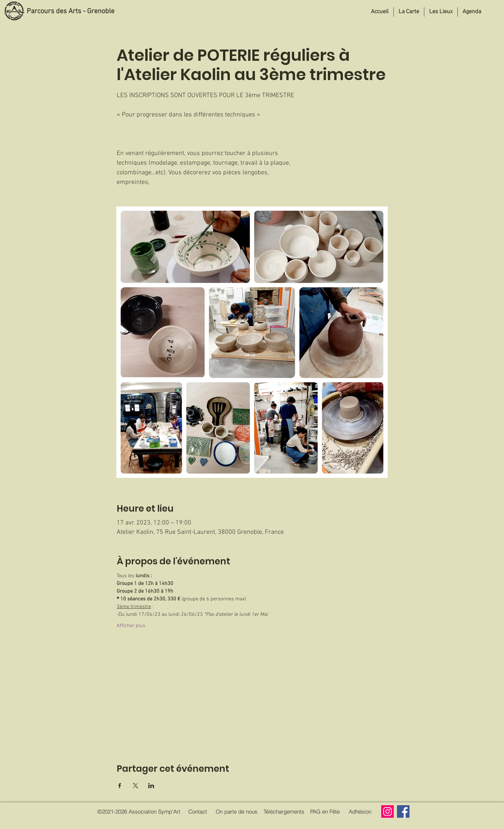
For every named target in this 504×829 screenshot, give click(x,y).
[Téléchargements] (284, 812)
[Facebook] (403, 811)
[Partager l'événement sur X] (135, 786)
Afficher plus (131, 626)
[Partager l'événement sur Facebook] (120, 786)
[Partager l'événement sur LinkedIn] (151, 786)
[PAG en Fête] (325, 812)
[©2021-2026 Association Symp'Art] (139, 812)
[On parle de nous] (237, 812)
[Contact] (198, 812)
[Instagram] (387, 811)
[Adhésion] (360, 812)
